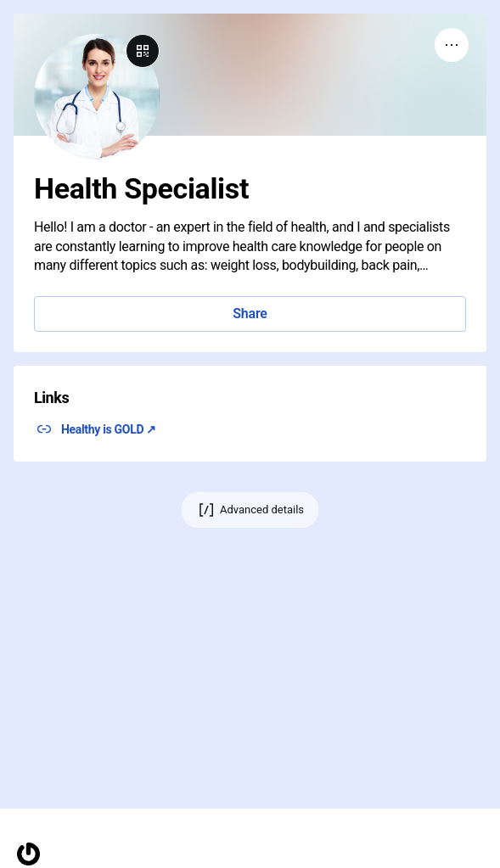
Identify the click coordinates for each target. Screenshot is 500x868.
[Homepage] (28, 854)
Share (250, 314)
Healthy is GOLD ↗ (109, 429)
